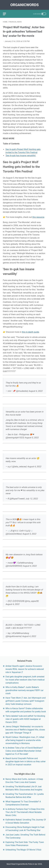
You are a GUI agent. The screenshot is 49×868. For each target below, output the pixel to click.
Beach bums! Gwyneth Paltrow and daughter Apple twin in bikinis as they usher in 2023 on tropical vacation (25, 761)
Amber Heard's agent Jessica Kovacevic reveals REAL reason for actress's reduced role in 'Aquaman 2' (25, 669)
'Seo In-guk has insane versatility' (21, 156)
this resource (38, 217)
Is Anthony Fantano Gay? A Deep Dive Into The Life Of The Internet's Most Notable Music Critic (25, 812)
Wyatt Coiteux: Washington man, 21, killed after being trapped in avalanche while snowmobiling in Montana (25, 740)
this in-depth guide (30, 332)
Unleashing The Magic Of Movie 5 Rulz (23, 850)
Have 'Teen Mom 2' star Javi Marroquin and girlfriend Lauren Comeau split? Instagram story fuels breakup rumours (26, 701)
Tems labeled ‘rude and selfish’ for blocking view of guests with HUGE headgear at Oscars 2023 (25, 719)
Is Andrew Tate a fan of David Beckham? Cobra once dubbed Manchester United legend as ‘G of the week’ (24, 751)
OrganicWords (24, 5)
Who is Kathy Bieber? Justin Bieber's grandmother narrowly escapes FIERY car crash (24, 690)
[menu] (6, 14)
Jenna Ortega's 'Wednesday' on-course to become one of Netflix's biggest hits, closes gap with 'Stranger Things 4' (25, 730)
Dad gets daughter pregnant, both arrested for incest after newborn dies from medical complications (25, 680)
